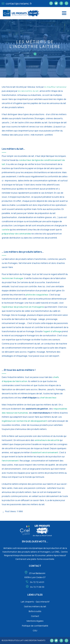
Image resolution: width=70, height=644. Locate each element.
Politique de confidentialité (35, 626)
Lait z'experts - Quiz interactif (35, 602)
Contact (35, 616)
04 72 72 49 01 (37, 582)
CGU (35, 631)
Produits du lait (16, 640)
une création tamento (35, 640)
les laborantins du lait (28, 91)
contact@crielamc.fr (17, 4)
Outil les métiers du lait (35, 606)
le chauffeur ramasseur (55, 87)
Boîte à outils (35, 611)
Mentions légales (35, 621)
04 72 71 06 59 (37, 587)
